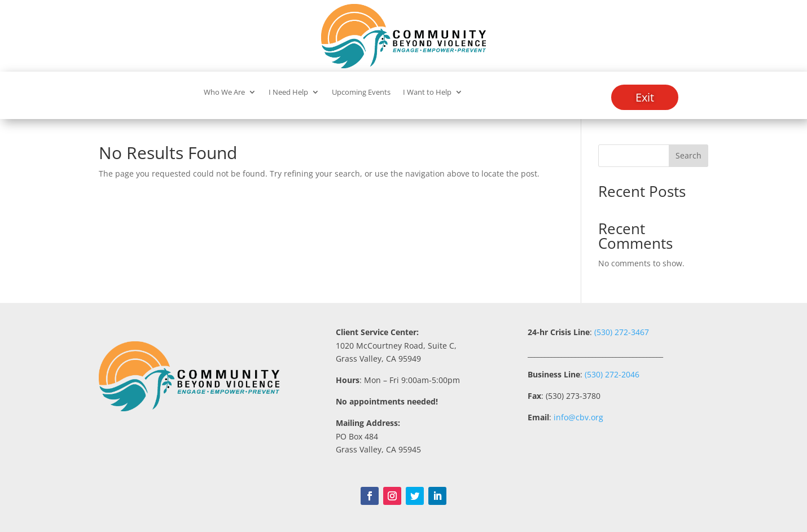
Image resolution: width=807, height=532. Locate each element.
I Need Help (288, 93)
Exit (645, 97)
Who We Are (224, 93)
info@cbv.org (578, 417)
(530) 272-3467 (620, 332)
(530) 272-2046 (612, 374)
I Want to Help (427, 93)
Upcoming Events (361, 93)
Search (688, 155)
